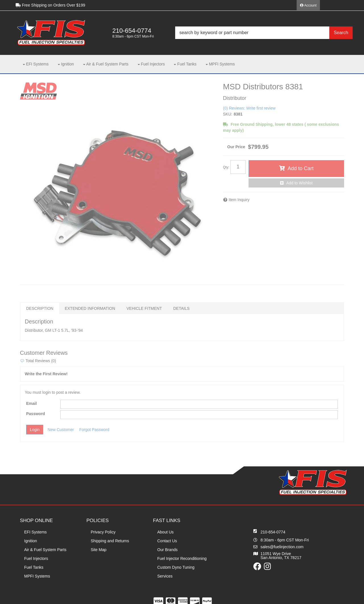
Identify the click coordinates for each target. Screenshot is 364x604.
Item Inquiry (239, 200)
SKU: (228, 114)
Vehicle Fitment (144, 308)
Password (36, 414)
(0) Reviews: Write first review (249, 108)
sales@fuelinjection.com (282, 547)
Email (31, 403)
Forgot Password (94, 430)
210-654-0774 (273, 532)
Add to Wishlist (300, 183)
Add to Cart (300, 168)
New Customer (61, 430)
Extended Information (90, 308)
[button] (264, 33)
